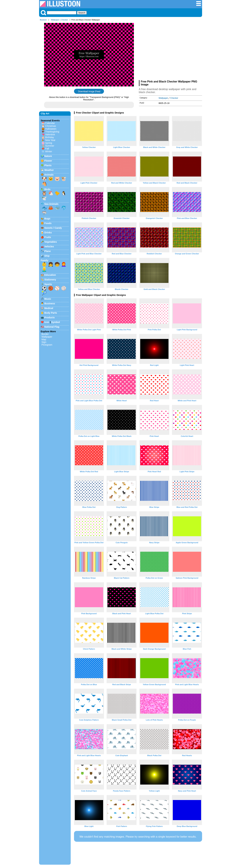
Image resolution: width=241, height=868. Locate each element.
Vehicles (49, 247)
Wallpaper (55, 20)
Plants (48, 165)
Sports (48, 284)
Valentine (50, 134)
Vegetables (51, 242)
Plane (48, 251)
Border (45, 334)
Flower (48, 161)
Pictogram (47, 345)
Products (50, 317)
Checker (65, 20)
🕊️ (44, 198)
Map (44, 339)
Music (48, 299)
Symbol (56, 322)
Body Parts (51, 313)
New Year (50, 140)
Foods (48, 223)
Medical (49, 308)
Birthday (50, 137)
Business (50, 304)
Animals (49, 175)
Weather (49, 170)
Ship (47, 256)
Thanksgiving (52, 132)
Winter (49, 151)
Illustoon (43, 20)
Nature (48, 156)
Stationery (50, 280)
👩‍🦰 (64, 264)
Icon (47, 322)
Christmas (51, 126)
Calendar (50, 123)
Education (50, 275)
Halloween (51, 129)
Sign (44, 342)
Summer (50, 146)
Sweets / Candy (53, 228)
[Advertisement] (170, 51)
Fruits (48, 237)
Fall (47, 149)
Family (45, 260)
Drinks (48, 233)
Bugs (47, 219)
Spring (49, 143)
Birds (47, 189)
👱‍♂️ (44, 269)
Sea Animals (51, 204)
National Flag (52, 327)
